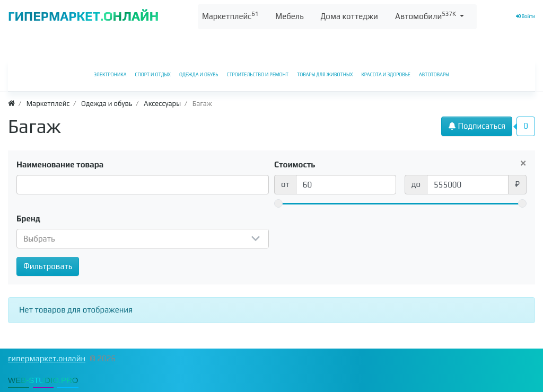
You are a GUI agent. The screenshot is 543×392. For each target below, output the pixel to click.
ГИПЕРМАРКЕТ (83, 16)
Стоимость (295, 164)
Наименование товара (60, 164)
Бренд (28, 219)
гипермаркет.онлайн (47, 358)
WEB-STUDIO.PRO (43, 380)
